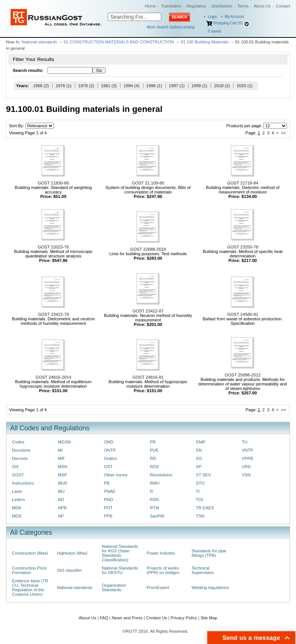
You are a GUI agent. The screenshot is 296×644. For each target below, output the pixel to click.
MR (61, 458)
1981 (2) (109, 86)
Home (150, 6)
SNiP (201, 442)
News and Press (127, 618)
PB (107, 483)
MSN (63, 467)
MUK (63, 483)
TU (245, 442)
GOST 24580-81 (243, 314)
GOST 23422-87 (148, 311)
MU (61, 491)
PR (153, 442)
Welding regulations (210, 587)
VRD (246, 467)
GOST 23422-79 (53, 314)
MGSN (64, 442)
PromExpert (158, 587)
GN (15, 467)
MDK (17, 508)
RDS (154, 467)
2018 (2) (222, 86)
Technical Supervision (203, 570)
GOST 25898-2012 (243, 375)
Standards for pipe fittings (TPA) (209, 553)
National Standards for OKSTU (120, 570)
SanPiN (157, 516)
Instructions (23, 483)
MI (60, 450)
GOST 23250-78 (243, 247)
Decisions (21, 450)
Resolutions (161, 475)
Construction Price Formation (29, 570)
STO (200, 483)
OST (108, 467)
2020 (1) (244, 86)
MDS (17, 516)
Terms (243, 6)
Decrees (20, 458)
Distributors (222, 6)
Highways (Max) (72, 553)
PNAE (110, 491)
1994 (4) (131, 86)
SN (199, 450)
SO (199, 458)
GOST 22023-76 (53, 247)
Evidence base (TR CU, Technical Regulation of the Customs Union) (30, 587)
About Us (262, 6)
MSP (63, 475)
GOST (18, 475)
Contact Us (156, 618)
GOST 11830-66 (53, 183)
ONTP (110, 450)
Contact (283, 6)
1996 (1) (154, 86)
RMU (155, 483)
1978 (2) (86, 86)
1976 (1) (64, 86)
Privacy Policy (184, 618)
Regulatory (196, 6)
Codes (18, 442)
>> (283, 133)
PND (109, 500)
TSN (200, 516)
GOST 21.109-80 (148, 183)
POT (108, 508)
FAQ (104, 618)
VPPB (247, 458)
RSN (154, 500)
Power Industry (161, 553)
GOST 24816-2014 (54, 377)
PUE (154, 450)
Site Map (209, 618)
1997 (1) (177, 86)
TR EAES (205, 508)
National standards (39, 42)
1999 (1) (199, 86)
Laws (17, 491)
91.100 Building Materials (205, 42)
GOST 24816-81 (148, 377)
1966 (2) (41, 86)
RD (153, 458)
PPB (108, 516)
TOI (199, 500)
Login (212, 17)
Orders (111, 458)
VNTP (247, 450)
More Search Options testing (171, 27)
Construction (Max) (30, 553)
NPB (62, 508)
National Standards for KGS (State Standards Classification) (120, 553)
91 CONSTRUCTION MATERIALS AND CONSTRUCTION (119, 42)
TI (198, 491)
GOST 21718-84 (243, 183)
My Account (235, 17)
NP (61, 516)
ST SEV (203, 475)
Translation (171, 6)
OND (109, 442)
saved (214, 31)
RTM (154, 508)
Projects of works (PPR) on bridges (163, 570)
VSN (246, 475)
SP (199, 467)
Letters (19, 500)
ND (61, 500)
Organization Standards (114, 587)
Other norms (116, 475)
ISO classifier (69, 570)
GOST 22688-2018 (148, 249)
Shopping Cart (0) (228, 23)
